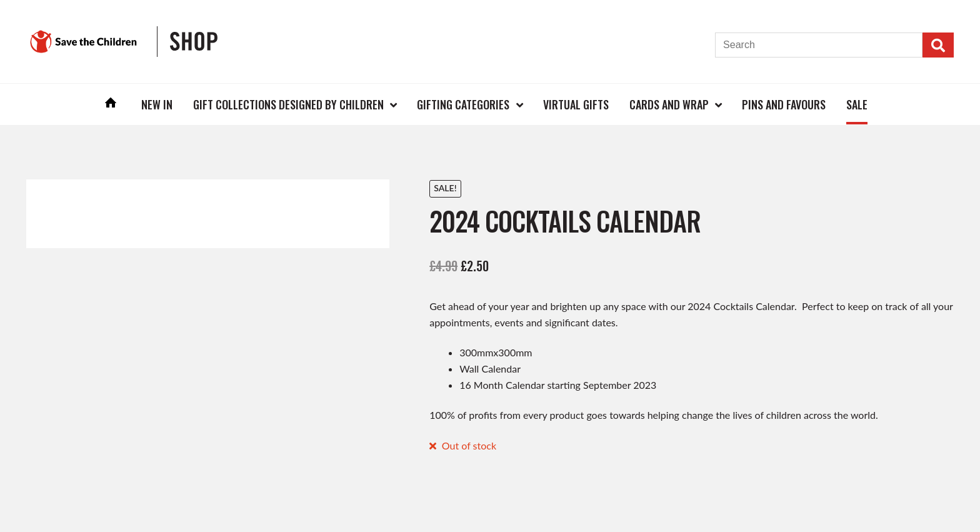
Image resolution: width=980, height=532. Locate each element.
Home (111, 104)
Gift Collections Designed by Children (288, 104)
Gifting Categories (463, 104)
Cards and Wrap (669, 104)
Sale (857, 104)
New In (157, 104)
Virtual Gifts (576, 104)
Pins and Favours (784, 104)
